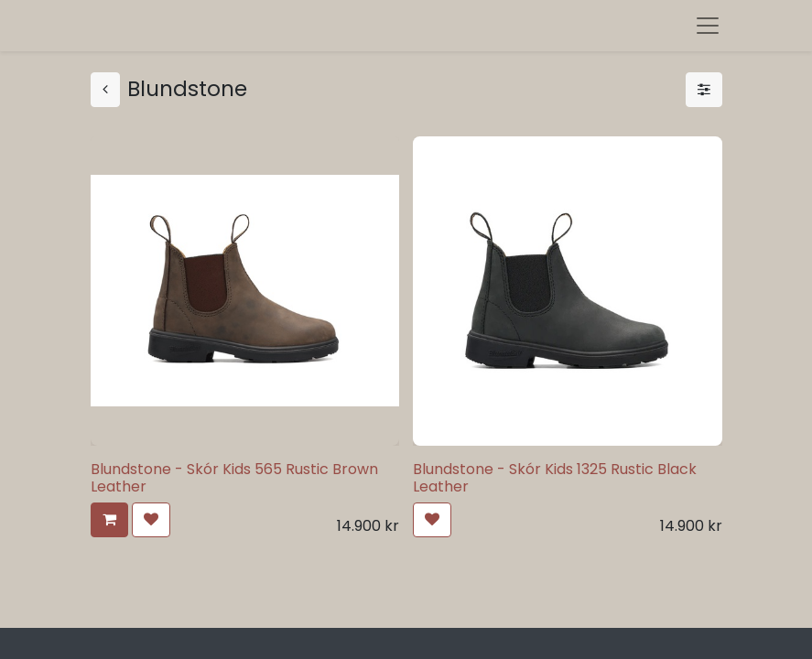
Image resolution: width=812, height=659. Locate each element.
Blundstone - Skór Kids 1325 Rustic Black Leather (555, 478)
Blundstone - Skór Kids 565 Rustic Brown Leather (234, 478)
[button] (109, 520)
